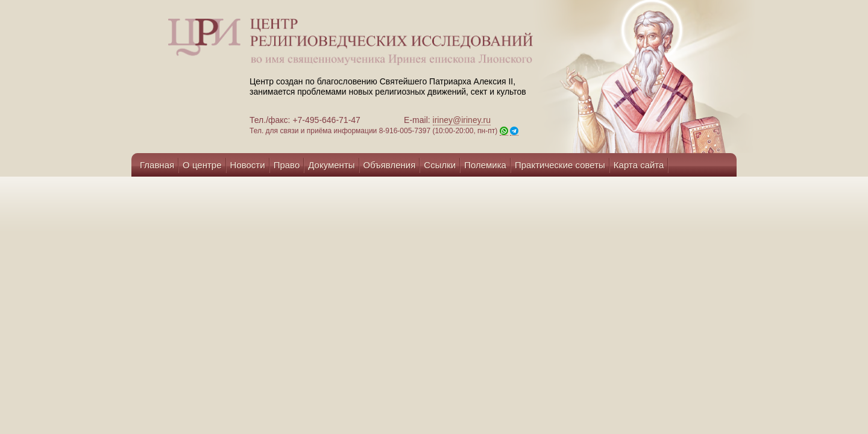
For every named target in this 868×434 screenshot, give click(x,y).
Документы (331, 165)
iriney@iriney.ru (462, 120)
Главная (157, 165)
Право (287, 165)
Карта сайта (639, 165)
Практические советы (560, 165)
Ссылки (440, 165)
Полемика (485, 165)
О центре (202, 165)
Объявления (390, 165)
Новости (248, 165)
